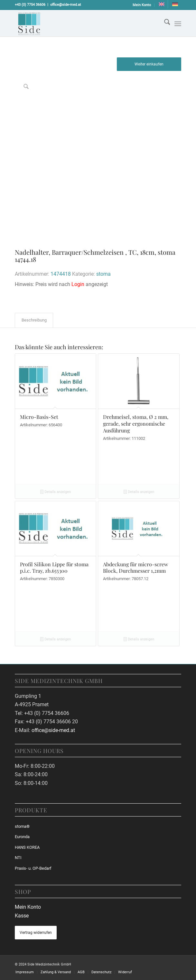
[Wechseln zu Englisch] (162, 4)
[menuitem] (142, 5)
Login (78, 284)
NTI (18, 858)
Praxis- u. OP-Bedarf (33, 868)
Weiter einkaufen (149, 64)
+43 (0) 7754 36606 (30, 5)
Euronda (22, 837)
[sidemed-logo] (81, 23)
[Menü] (178, 24)
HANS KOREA (27, 847)
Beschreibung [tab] (34, 320)
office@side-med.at (66, 5)
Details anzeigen (56, 492)
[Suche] (164, 23)
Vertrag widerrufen (36, 933)
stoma (103, 274)
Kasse (22, 916)
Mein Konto (142, 5)
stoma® (22, 826)
